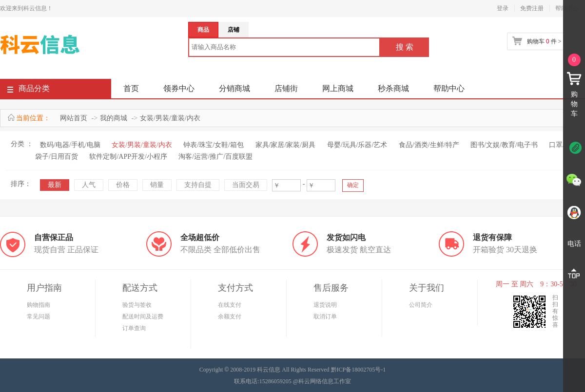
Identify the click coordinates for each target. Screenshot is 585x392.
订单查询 (134, 328)
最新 (55, 185)
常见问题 (39, 317)
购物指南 (39, 305)
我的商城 (114, 118)
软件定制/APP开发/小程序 (128, 157)
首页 (131, 88)
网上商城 (338, 88)
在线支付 (230, 305)
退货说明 (325, 305)
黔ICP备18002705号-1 (359, 370)
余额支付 (230, 317)
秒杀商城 (393, 88)
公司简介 (421, 305)
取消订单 (325, 317)
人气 (89, 185)
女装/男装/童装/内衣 (170, 118)
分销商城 (234, 88)
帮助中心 (449, 88)
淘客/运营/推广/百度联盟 (215, 157)
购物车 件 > (544, 41)
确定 (353, 185)
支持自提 (198, 185)
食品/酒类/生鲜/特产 (429, 145)
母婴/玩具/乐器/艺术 (357, 145)
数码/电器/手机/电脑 (70, 145)
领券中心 (179, 88)
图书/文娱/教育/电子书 (504, 145)
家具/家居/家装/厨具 (286, 145)
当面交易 (246, 185)
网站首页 (74, 118)
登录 (503, 8)
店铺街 (286, 88)
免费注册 (532, 8)
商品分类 (29, 90)
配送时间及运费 (143, 317)
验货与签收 (137, 305)
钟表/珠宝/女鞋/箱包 (214, 145)
